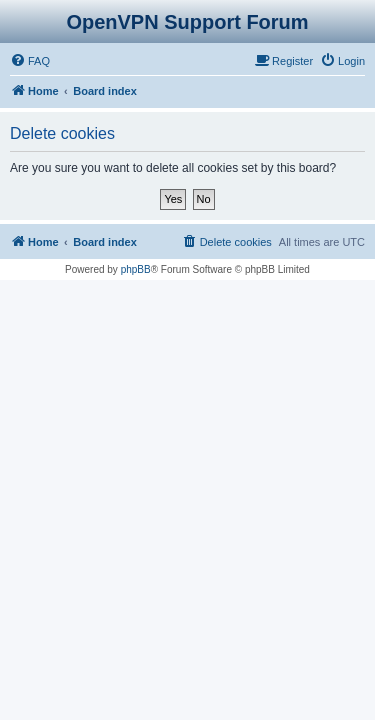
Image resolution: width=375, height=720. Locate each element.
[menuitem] (30, 61)
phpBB (136, 269)
